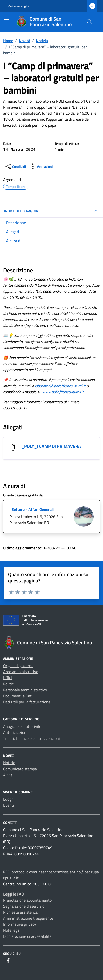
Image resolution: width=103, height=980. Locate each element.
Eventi (9, 805)
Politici (9, 684)
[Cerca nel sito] (89, 22)
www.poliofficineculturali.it (63, 392)
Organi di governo (18, 666)
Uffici (7, 678)
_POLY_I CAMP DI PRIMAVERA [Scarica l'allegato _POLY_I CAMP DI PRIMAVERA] (51, 446)
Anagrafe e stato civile (22, 726)
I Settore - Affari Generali (31, 509)
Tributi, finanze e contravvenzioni (31, 738)
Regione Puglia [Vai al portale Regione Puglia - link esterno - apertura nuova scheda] (18, 6)
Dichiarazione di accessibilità (27, 936)
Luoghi (9, 799)
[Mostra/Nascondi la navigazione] (6, 21)
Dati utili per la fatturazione (27, 702)
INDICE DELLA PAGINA (52, 211)
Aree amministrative (21, 672)
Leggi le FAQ (14, 894)
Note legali (12, 930)
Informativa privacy (20, 924)
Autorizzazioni (15, 732)
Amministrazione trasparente (28, 918)
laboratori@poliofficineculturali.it (60, 386)
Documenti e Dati (18, 696)
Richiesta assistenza (20, 912)
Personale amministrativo (25, 690)
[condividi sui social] (15, 166)
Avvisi (8, 775)
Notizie (9, 763)
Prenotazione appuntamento (27, 900)
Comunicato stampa (20, 769)
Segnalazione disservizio (24, 906)
